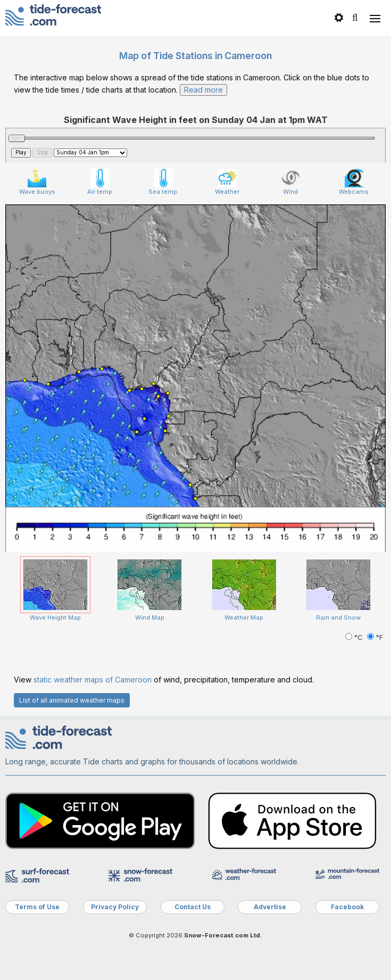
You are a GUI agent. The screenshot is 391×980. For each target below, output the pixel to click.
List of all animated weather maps (72, 700)
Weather (227, 182)
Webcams (354, 182)
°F (375, 637)
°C (355, 637)
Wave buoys (37, 182)
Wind (291, 182)
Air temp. (101, 182)
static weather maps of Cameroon (93, 680)
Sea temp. (164, 182)
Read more (203, 90)
